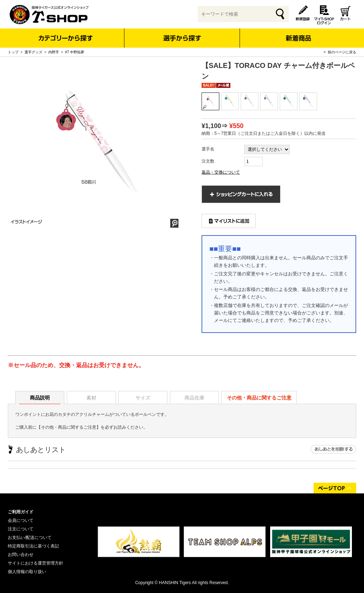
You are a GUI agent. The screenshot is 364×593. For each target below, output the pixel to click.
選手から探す (182, 38)
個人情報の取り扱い (27, 572)
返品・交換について (221, 172)
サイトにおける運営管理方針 (36, 563)
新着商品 (298, 33)
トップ (13, 52)
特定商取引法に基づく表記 (33, 546)
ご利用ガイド (21, 512)
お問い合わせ (21, 555)
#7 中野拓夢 (75, 52)
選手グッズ (33, 52)
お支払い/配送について (30, 538)
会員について (21, 520)
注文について (21, 529)
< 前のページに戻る (340, 52)
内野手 (54, 52)
